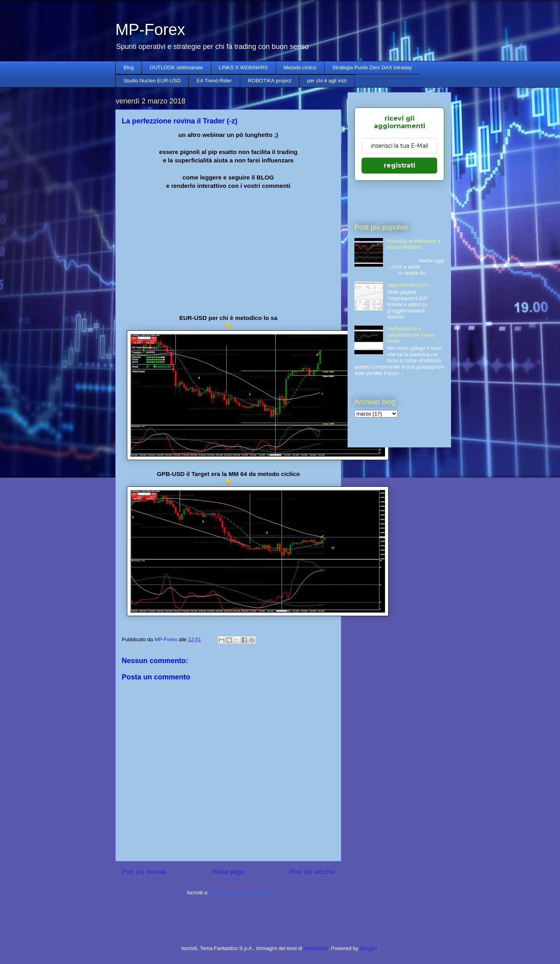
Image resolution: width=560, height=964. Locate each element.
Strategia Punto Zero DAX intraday (372, 67)
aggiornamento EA (408, 285)
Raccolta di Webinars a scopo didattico (413, 244)
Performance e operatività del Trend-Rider (411, 335)
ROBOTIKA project (269, 81)
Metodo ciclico (300, 67)
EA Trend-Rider (214, 81)
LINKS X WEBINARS (243, 67)
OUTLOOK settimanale (177, 67)
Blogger (368, 948)
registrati (400, 165)
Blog (129, 67)
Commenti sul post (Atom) (240, 893)
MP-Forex (150, 29)
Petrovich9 (316, 948)
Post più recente (144, 872)
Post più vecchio (312, 872)
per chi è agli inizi (327, 81)
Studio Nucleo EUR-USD (152, 81)
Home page (228, 872)
